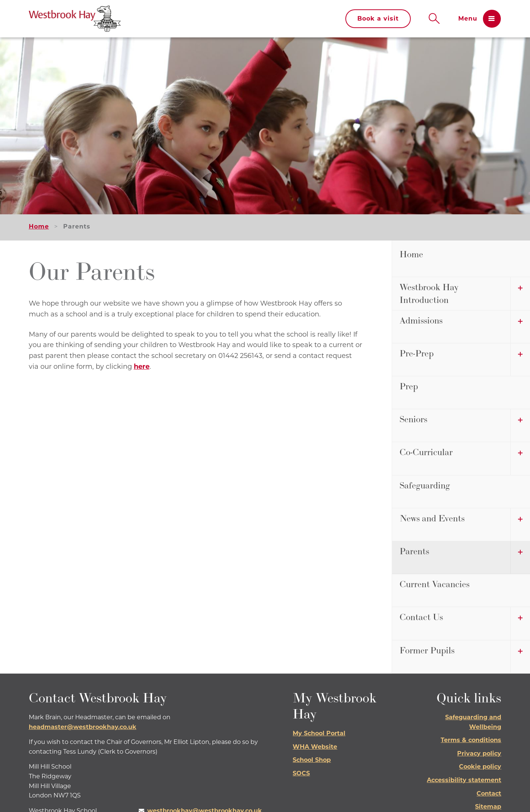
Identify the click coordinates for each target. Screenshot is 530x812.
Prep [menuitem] (409, 386)
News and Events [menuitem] (432, 518)
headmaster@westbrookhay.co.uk (83, 727)
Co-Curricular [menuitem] (426, 452)
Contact (489, 793)
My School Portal (319, 733)
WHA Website (315, 747)
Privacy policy (479, 753)
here (142, 367)
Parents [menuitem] (414, 551)
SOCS (301, 773)
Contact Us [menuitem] (421, 617)
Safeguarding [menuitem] (425, 485)
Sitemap (488, 807)
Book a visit (378, 19)
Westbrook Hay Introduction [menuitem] (429, 293)
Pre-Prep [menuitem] (417, 353)
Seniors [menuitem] (413, 419)
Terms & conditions (471, 740)
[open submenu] (520, 293)
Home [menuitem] (411, 254)
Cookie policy (480, 767)
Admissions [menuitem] (421, 320)
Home (39, 226)
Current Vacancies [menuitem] (435, 584)
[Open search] (434, 19)
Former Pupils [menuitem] (427, 650)
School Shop (312, 760)
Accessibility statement (464, 780)
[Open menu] (480, 19)
